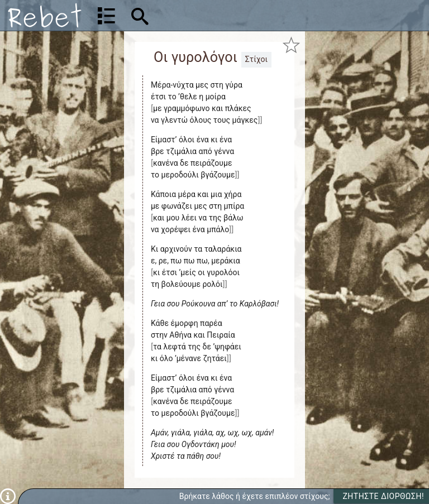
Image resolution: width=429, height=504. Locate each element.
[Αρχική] (45, 15)
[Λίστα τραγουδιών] (106, 16)
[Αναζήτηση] (211, 15)
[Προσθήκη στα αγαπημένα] (292, 45)
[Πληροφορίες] (8, 496)
